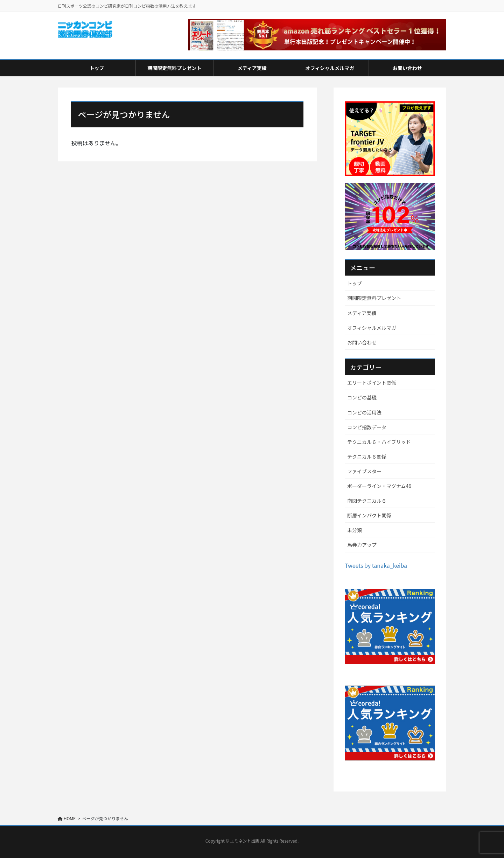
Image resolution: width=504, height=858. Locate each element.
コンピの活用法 (364, 412)
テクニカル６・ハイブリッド (379, 442)
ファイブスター (364, 471)
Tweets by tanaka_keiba (376, 565)
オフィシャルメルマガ (372, 328)
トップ (355, 283)
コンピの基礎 (362, 397)
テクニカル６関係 (367, 456)
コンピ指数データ (367, 427)
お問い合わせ (362, 342)
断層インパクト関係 (369, 515)
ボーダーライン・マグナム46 (379, 486)
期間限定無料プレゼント (374, 298)
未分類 (355, 530)
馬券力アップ (362, 545)
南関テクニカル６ (367, 501)
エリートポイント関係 (372, 383)
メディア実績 (362, 313)
